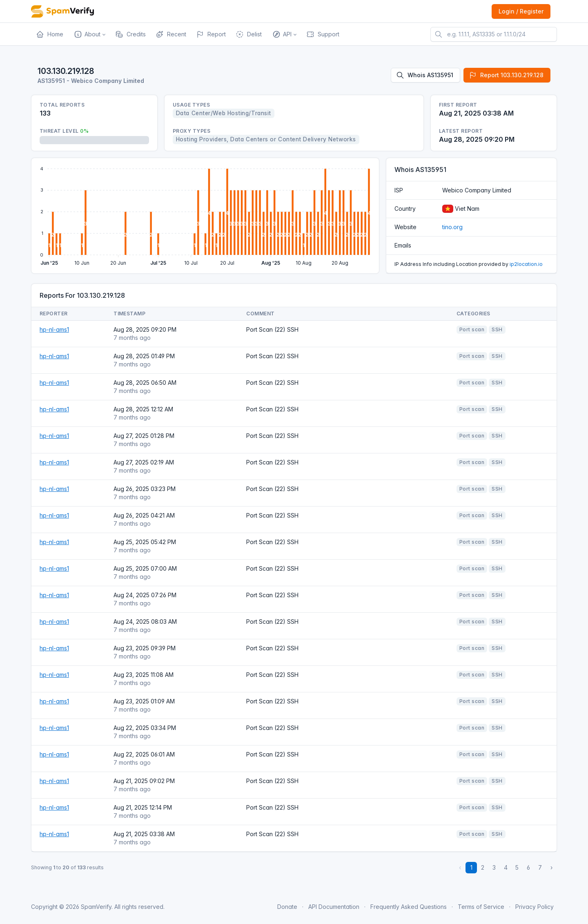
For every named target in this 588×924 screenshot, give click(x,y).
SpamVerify (96, 907)
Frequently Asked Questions (409, 907)
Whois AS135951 (425, 75)
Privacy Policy (535, 907)
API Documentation (334, 907)
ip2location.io (526, 264)
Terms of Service (481, 907)
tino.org (452, 227)
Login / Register (521, 11)
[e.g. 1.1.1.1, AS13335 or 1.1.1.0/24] (494, 34)
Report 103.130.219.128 (506, 75)
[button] (89, 34)
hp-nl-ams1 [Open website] (54, 329)
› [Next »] (551, 867)
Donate (287, 907)
